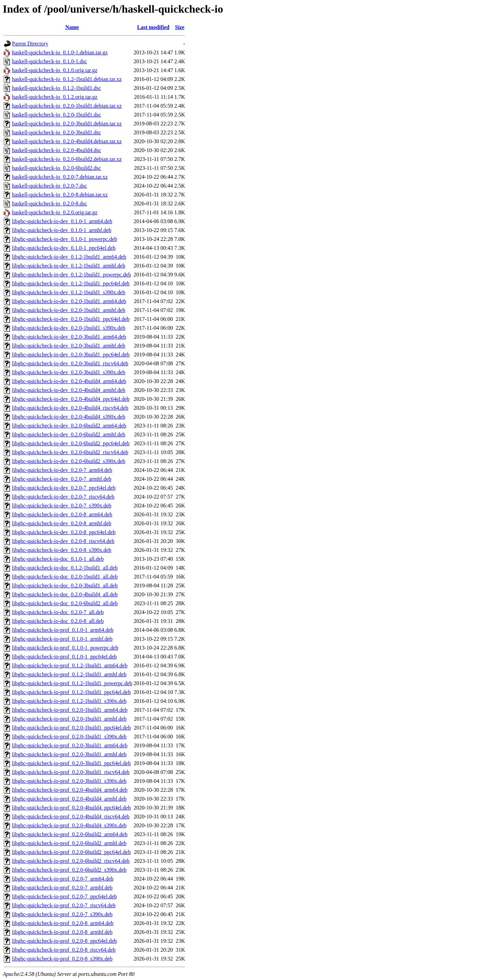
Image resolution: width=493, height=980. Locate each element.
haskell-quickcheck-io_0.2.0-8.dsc (50, 203)
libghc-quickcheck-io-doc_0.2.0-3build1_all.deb (65, 586)
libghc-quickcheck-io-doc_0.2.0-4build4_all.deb (65, 594)
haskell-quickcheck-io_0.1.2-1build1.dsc (57, 88)
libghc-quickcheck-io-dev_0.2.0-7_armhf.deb (62, 479)
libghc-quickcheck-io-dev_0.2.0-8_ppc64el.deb (64, 532)
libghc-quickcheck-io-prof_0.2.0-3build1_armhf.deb (69, 754)
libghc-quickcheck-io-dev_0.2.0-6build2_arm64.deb (69, 426)
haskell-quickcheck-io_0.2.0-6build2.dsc (57, 168)
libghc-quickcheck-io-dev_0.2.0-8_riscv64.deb (63, 541)
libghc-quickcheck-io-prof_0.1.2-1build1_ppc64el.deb (71, 692)
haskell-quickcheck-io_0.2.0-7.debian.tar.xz (60, 177)
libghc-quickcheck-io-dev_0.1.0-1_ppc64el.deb (64, 248)
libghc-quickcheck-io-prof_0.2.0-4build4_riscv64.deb (71, 816)
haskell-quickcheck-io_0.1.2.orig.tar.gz (55, 97)
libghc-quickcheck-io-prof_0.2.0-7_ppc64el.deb (64, 896)
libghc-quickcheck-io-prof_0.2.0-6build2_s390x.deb (69, 870)
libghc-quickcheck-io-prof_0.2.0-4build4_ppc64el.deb (71, 808)
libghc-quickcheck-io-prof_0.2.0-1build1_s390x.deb (69, 737)
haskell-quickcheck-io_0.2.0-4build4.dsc (57, 150)
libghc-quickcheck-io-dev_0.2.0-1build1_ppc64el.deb (71, 319)
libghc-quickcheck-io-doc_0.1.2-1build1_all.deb (65, 568)
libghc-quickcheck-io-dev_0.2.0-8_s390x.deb (62, 550)
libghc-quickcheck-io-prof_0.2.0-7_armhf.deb (62, 888)
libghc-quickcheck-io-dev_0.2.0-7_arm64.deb (62, 470)
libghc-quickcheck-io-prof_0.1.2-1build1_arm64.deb (70, 665)
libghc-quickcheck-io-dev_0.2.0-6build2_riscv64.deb (70, 452)
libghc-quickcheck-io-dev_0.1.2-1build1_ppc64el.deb (71, 283)
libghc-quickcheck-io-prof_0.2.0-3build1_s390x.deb (69, 781)
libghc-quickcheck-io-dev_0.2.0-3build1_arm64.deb (69, 337)
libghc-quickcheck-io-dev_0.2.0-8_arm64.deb (62, 514)
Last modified (153, 27)
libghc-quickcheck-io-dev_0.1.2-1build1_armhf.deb (69, 266)
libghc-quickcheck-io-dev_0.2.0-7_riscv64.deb (63, 497)
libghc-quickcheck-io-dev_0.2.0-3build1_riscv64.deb (70, 363)
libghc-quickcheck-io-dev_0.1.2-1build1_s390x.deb (69, 292)
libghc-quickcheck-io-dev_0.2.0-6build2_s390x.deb (69, 461)
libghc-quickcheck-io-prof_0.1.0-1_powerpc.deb (65, 648)
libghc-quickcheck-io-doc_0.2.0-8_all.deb (58, 621)
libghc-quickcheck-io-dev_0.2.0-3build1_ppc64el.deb (71, 355)
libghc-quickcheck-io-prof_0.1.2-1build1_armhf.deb (69, 674)
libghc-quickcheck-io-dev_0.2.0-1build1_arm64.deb (69, 301)
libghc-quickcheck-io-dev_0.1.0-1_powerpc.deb (65, 239)
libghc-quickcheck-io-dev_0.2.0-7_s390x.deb (62, 506)
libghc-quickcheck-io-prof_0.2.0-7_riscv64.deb (64, 905)
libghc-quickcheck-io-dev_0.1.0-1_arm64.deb (62, 221)
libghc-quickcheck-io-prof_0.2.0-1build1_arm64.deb (70, 710)
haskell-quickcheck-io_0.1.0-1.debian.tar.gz (60, 52)
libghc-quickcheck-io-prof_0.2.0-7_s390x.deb (62, 914)
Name (72, 27)
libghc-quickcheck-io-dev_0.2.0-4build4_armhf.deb (69, 390)
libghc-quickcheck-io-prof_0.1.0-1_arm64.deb (63, 630)
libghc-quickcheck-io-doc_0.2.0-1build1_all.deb (65, 577)
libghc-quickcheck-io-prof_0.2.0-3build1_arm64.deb (70, 745)
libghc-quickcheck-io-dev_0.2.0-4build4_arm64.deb (69, 381)
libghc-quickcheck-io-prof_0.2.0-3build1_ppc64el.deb (71, 763)
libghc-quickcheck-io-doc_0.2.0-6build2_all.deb (65, 603)
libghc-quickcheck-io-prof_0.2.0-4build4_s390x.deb (69, 825)
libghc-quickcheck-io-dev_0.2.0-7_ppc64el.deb (64, 488)
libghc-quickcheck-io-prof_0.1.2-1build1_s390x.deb (69, 701)
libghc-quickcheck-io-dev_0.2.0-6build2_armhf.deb (69, 434)
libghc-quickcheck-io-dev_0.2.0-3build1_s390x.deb (69, 372)
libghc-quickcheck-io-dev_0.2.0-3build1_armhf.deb (69, 346)
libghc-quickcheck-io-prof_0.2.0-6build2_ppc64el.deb (71, 852)
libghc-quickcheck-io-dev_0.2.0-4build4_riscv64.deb (70, 408)
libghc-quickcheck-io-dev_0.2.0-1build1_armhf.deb (69, 310)
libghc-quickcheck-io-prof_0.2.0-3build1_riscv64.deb (71, 772)
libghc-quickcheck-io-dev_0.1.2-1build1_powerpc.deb (72, 275)
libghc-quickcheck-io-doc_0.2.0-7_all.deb (58, 612)
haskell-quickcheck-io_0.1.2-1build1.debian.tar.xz (67, 79)
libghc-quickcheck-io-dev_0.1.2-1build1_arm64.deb (69, 257)
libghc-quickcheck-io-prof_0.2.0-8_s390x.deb (62, 959)
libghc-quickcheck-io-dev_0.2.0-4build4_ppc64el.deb (71, 399)
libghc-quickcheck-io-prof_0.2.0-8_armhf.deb (62, 932)
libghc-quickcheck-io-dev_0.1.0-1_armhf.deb (62, 230)
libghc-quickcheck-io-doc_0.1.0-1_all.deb (58, 559)
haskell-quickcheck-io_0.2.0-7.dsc (50, 186)
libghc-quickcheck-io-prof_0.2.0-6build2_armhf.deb (69, 843)
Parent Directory (30, 44)
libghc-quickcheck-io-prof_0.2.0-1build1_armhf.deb (69, 719)
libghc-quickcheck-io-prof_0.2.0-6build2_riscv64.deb (71, 861)
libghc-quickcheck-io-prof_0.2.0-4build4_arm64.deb (70, 790)
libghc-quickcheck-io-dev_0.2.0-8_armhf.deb (62, 523)
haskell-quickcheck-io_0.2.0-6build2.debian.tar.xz (67, 159)
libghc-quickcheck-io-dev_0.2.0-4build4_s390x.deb (69, 417)
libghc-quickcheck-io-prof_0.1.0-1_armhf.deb (62, 639)
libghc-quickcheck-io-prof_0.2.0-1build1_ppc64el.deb (71, 728)
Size (180, 27)
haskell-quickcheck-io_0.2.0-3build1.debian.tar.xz (67, 124)
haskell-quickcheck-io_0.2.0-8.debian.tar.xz (60, 195)
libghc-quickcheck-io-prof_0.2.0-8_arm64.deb (63, 923)
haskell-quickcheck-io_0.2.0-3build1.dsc (57, 132)
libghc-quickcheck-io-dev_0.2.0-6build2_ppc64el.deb (71, 443)
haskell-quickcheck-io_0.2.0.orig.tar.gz (55, 212)
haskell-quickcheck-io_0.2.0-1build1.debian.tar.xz (67, 106)
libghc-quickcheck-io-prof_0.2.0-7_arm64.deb (63, 879)
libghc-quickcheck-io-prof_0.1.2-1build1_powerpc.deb (72, 683)
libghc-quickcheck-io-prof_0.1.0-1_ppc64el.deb (64, 657)
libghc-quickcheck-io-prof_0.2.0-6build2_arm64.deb (70, 834)
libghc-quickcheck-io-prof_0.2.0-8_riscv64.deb (64, 950)
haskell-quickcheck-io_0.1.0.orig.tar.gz (55, 70)
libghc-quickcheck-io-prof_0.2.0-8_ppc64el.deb (64, 941)
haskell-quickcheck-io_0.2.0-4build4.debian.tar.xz (67, 141)
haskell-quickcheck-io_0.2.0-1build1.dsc (57, 115)
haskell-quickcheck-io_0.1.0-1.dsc (50, 61)
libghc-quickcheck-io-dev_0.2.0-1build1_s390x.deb (69, 328)
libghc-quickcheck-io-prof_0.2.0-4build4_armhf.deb (69, 799)
